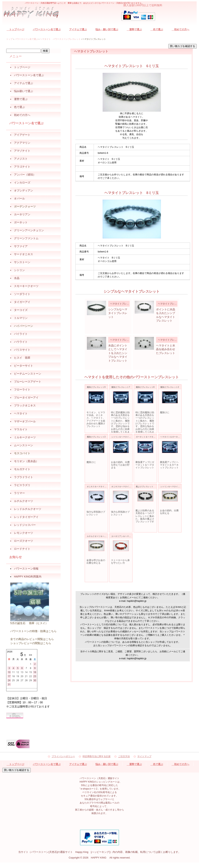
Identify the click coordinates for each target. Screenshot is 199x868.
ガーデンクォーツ (25, 206)
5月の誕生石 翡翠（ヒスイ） (29, 623)
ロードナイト (22, 549)
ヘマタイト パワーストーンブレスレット (60, 39)
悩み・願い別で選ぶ (107, 29)
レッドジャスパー (25, 525)
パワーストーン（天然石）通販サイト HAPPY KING (33, 13)
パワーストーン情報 (26, 569)
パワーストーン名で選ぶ (47, 29)
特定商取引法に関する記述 (97, 756)
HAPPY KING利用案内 (28, 577)
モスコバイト (22, 453)
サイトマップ (144, 756)
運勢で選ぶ (134, 29)
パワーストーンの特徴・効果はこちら (33, 631)
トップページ (15, 29)
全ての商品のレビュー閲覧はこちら (32, 639)
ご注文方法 (124, 756)
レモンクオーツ (24, 533)
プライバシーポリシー (63, 756)
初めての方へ (180, 29)
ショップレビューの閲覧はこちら (31, 643)
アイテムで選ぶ (78, 29)
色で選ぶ (157, 29)
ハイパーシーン (24, 326)
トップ (9, 39)
